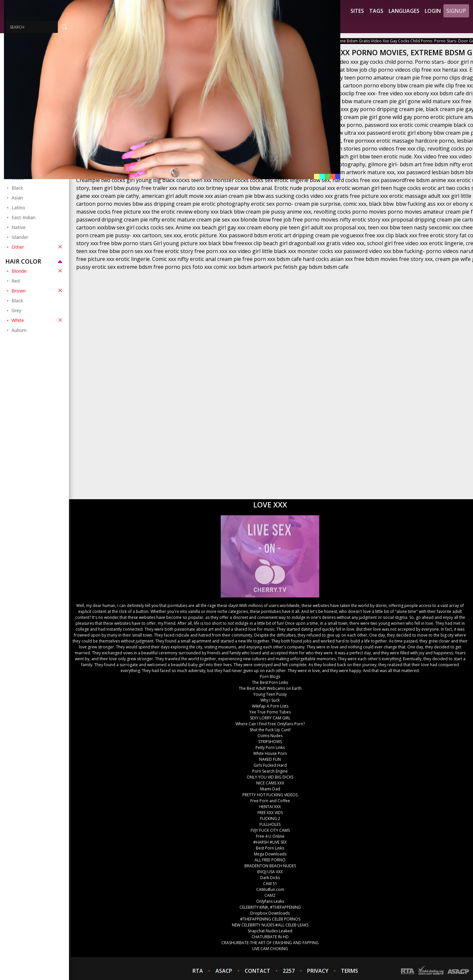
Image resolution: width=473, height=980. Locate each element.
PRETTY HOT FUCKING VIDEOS (270, 795)
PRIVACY (318, 971)
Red (16, 281)
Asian (17, 198)
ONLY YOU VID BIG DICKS (270, 777)
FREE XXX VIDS (270, 813)
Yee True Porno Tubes (270, 712)
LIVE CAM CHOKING (270, 949)
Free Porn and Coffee (270, 801)
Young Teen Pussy (270, 694)
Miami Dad (270, 789)
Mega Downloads (270, 854)
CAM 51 (270, 884)
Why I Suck (270, 700)
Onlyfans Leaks (270, 901)
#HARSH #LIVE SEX (270, 842)
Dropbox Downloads (270, 913)
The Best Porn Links (270, 682)
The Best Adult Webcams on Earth (270, 688)
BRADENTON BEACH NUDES (270, 866)
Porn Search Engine (270, 771)
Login (433, 11)
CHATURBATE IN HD (270, 937)
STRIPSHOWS (270, 742)
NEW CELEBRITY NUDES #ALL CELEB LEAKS (270, 925)
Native (19, 227)
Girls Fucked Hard (270, 765)
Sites (357, 11)
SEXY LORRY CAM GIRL (270, 718)
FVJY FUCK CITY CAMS (270, 830)
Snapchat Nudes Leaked (270, 931)
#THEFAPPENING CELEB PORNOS (270, 919)
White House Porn (270, 753)
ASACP (224, 971)
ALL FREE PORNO (270, 860)
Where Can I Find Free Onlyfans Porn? (270, 724)
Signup (456, 11)
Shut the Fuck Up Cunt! (270, 730)
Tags (376, 11)
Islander (20, 237)
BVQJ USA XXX (270, 872)
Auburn (19, 330)
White (38, 320)
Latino (18, 208)
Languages (404, 11)
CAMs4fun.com (270, 889)
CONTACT (258, 971)
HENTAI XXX (270, 807)
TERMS (349, 971)
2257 (289, 971)
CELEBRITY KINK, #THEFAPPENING (270, 907)
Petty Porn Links (270, 747)
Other (38, 247)
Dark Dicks (270, 878)
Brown (38, 291)
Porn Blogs (270, 677)
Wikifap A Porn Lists (270, 706)
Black (17, 188)
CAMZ (270, 895)
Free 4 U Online (270, 836)
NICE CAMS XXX (270, 783)
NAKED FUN (270, 759)
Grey (16, 310)
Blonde (38, 271)
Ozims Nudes (270, 736)
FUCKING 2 (270, 818)
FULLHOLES (270, 824)
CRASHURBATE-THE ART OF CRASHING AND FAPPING (270, 943)
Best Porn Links (270, 848)
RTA (198, 971)
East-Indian (23, 217)
